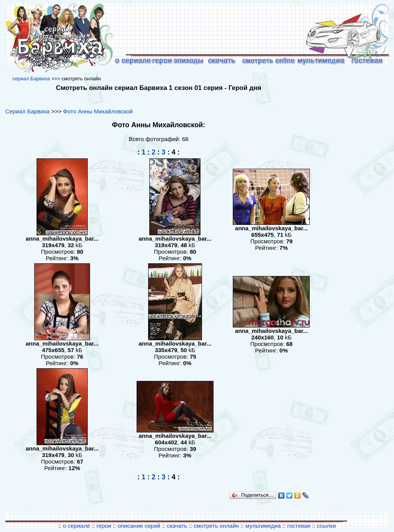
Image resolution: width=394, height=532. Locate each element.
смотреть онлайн (216, 526)
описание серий (139, 526)
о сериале (76, 526)
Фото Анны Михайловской (98, 111)
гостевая (299, 526)
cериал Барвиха (31, 79)
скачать (178, 526)
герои (104, 526)
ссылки (326, 526)
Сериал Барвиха (28, 111)
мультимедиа (263, 526)
